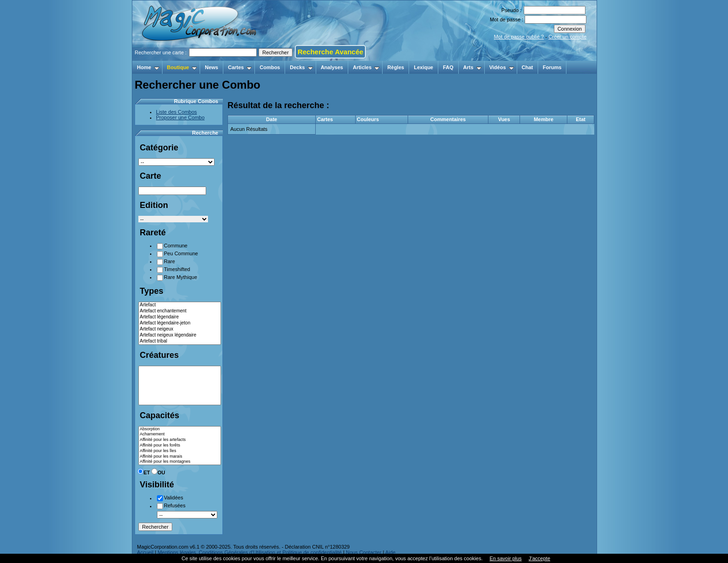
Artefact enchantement (180, 311)
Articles (366, 67)
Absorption (180, 429)
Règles (396, 67)
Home (148, 67)
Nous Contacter (364, 552)
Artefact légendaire (180, 317)
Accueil (145, 552)
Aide (390, 552)
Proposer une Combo (180, 117)
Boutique (182, 67)
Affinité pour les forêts (180, 446)
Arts (472, 67)
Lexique (423, 67)
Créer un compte (567, 37)
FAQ (448, 67)
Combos (270, 67)
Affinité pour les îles (180, 451)
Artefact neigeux (180, 329)
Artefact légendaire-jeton (180, 323)
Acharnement (180, 434)
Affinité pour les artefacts (180, 440)
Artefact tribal (180, 341)
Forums (552, 67)
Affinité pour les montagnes (180, 462)
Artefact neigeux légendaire (180, 335)
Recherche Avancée (330, 52)
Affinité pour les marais (180, 457)
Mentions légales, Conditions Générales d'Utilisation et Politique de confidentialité (250, 552)
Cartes (240, 67)
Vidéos (502, 67)
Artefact (180, 305)
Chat (527, 67)
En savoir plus (505, 558)
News (211, 67)
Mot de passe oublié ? (519, 37)
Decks (301, 67)
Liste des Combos (176, 112)
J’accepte (539, 558)
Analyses (332, 67)
